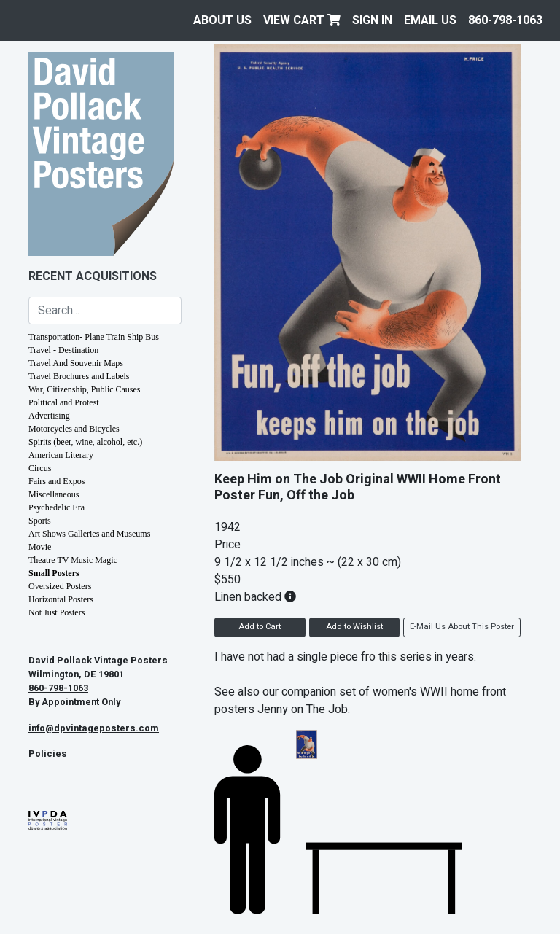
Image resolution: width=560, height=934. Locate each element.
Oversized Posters (60, 586)
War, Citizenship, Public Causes (85, 389)
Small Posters (54, 573)
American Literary (61, 455)
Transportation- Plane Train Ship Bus (94, 337)
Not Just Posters (57, 612)
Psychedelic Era (57, 507)
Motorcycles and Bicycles (74, 429)
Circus (40, 468)
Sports (40, 521)
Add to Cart (260, 627)
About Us (222, 20)
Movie (40, 547)
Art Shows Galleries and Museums (89, 534)
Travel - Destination (63, 350)
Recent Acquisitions (93, 276)
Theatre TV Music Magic (73, 560)
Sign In (372, 20)
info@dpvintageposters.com (94, 728)
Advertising (49, 416)
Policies (48, 754)
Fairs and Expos (57, 481)
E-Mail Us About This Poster (462, 627)
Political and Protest (64, 402)
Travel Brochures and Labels (79, 376)
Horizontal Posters (61, 599)
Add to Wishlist (354, 627)
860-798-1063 (505, 20)
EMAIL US (430, 20)
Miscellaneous (54, 494)
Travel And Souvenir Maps (76, 363)
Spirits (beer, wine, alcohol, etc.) (85, 442)
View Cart (302, 20)
